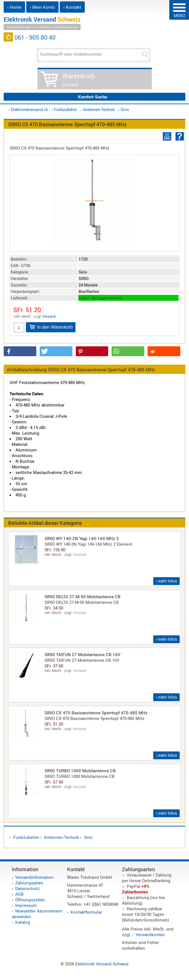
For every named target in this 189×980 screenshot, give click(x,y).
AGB (19, 894)
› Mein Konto (42, 7)
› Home (14, 7)
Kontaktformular (86, 912)
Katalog (23, 922)
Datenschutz (27, 888)
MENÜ (179, 11)
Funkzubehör (66, 109)
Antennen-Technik (99, 109)
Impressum (26, 905)
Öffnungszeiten (30, 900)
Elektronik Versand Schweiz (102, 964)
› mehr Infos (166, 581)
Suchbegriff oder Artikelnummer (71, 54)
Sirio (125, 109)
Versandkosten (150, 934)
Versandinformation (34, 877)
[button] (20, 351)
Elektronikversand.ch (30, 109)
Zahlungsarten (29, 883)
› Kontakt (72, 7)
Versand (49, 316)
